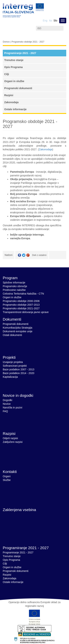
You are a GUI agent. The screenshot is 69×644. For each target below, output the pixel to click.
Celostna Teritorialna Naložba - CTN (23, 294)
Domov (6, 42)
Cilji (7, 74)
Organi (7, 476)
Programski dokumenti (18, 88)
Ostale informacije (15, 109)
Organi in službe (14, 81)
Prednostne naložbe (14, 290)
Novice (7, 404)
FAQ (5, 411)
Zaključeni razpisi (13, 442)
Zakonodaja (11, 102)
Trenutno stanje (14, 60)
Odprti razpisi (10, 438)
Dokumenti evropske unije (18, 331)
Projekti (9, 357)
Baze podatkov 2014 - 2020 (18, 373)
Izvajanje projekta (13, 362)
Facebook (20, 255)
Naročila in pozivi (13, 408)
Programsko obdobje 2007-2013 (21, 305)
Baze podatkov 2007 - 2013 (18, 369)
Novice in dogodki (18, 395)
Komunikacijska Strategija (17, 328)
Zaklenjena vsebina (19, 510)
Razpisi (9, 95)
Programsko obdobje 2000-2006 (21, 301)
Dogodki (7, 400)
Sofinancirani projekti (15, 366)
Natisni (9, 255)
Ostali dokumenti (12, 335)
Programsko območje (15, 286)
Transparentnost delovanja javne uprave (26, 312)
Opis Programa (13, 67)
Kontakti (10, 472)
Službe (7, 480)
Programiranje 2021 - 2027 (20, 53)
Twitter (24, 255)
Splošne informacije (14, 283)
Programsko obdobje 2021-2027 (21, 308)
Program (10, 278)
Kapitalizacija (10, 377)
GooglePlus (28, 255)
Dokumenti (12, 319)
